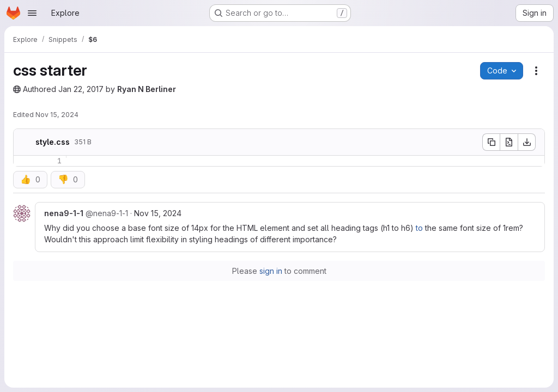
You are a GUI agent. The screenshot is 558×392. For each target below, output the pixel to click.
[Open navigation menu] (32, 13)
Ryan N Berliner (147, 89)
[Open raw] (509, 142)
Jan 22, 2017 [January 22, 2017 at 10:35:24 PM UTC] (81, 89)
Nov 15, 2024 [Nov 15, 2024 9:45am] (158, 213)
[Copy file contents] (491, 142)
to (419, 228)
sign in (271, 271)
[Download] (527, 142)
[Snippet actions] (536, 71)
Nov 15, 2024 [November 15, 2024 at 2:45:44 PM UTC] (57, 115)
